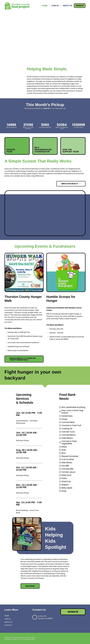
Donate (80, 6)
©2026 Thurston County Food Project (15, 638)
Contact (8, 625)
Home (45, 6)
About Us (67, 6)
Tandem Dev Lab (17, 639)
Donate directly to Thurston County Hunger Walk (23, 359)
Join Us (55, 6)
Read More (30, 586)
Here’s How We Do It (70, 184)
